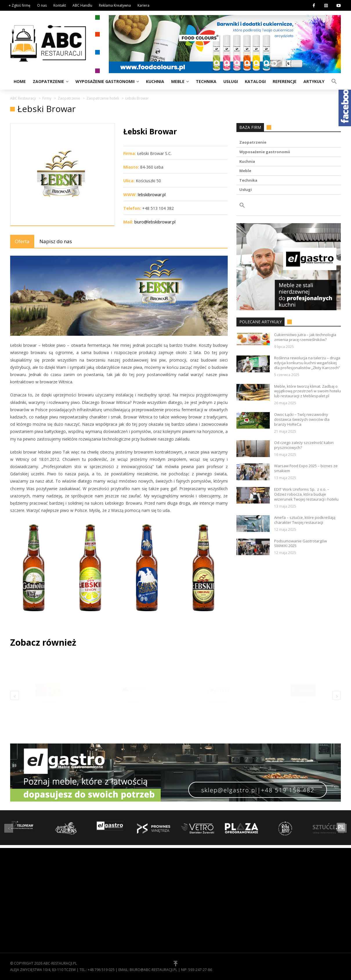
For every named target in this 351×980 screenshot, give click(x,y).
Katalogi (255, 81)
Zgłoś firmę (191, 907)
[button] (334, 81)
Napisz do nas (56, 241)
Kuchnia (155, 81)
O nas (42, 5)
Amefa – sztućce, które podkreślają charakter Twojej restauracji (305, 520)
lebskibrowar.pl (152, 195)
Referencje (285, 81)
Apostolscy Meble (218, 710)
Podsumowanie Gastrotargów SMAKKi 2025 (301, 544)
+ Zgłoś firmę (20, 5)
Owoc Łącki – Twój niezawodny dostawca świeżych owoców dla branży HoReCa (302, 419)
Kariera (143, 5)
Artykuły (314, 81)
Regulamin (190, 889)
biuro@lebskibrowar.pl (155, 222)
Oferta (22, 241)
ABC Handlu (82, 5)
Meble (178, 81)
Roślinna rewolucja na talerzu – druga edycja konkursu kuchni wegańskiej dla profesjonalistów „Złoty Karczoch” (307, 363)
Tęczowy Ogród (48, 710)
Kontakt (60, 5)
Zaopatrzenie (48, 81)
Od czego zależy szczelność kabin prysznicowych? (304, 445)
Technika (206, 81)
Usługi (231, 81)
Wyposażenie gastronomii (105, 81)
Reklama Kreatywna (115, 5)
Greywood (133, 710)
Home (20, 81)
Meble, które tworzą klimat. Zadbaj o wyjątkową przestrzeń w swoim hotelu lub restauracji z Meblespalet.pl (307, 391)
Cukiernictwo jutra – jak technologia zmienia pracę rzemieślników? (305, 337)
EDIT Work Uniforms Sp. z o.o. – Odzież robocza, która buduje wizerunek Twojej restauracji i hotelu (306, 494)
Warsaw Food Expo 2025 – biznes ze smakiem (306, 468)
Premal (303, 710)
